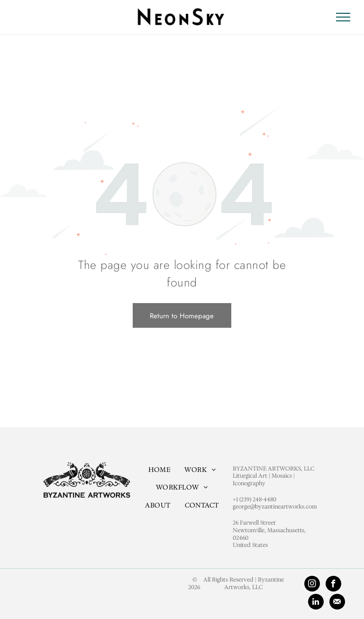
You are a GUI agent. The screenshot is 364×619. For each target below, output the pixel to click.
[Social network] (337, 603)
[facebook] (333, 585)
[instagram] (312, 585)
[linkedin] (316, 603)
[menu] (343, 17)
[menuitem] (159, 470)
